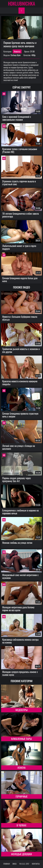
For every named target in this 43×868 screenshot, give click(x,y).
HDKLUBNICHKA (22, 3)
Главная (7, 864)
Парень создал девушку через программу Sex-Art (17, 479)
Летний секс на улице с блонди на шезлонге (19, 447)
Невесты (17, 51)
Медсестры (21, 710)
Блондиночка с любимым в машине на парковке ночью (20, 512)
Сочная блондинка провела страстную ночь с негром (20, 415)
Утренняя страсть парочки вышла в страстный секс (19, 183)
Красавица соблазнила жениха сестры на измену (20, 641)
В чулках (21, 825)
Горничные (22, 796)
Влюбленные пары (21, 739)
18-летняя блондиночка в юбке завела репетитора (21, 215)
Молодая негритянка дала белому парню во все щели (18, 609)
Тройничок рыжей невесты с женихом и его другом (21, 350)
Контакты (36, 864)
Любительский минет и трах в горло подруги (19, 247)
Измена (22, 768)
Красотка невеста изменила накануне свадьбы (20, 383)
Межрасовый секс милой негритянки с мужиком (20, 576)
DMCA (15, 864)
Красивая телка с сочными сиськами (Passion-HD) (20, 150)
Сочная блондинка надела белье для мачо (20, 279)
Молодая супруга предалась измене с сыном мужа (20, 673)
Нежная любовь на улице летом (17, 543)
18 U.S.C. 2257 (24, 864)
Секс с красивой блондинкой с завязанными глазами (17, 118)
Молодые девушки (21, 854)
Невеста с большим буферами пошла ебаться (20, 318)
